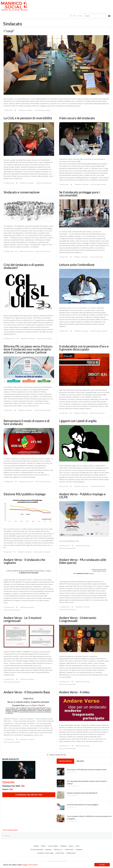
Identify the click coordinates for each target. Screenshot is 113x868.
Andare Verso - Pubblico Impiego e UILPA (82, 496)
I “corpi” (9, 31)
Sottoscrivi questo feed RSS (58, 755)
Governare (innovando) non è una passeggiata (83, 805)
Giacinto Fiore (45, 251)
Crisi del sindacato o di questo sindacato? (24, 266)
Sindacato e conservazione (22, 192)
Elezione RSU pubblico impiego (25, 494)
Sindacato (30, 110)
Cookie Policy (60, 853)
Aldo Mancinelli (47, 183)
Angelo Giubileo (101, 184)
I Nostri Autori (69, 850)
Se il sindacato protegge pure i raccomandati (79, 194)
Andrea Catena (46, 482)
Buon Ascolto (11, 759)
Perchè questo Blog (37, 850)
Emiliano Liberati (46, 110)
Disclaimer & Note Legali (45, 853)
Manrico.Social (19, 6)
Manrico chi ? (58, 850)
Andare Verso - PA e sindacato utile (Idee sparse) (83, 561)
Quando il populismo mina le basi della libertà (82, 793)
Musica (71, 846)
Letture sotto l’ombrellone (77, 265)
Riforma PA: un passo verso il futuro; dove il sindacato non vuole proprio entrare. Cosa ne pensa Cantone (28, 349)
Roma (78, 846)
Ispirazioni (49, 850)
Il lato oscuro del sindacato (77, 118)
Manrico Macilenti (45, 410)
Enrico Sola (99, 257)
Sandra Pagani (47, 339)
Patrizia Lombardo (102, 331)
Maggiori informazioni (30, 865)
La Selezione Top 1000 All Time (29, 795)
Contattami (79, 850)
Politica (43, 846)
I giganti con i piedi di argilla (78, 421)
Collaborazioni (71, 853)
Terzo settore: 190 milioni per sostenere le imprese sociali (87, 770)
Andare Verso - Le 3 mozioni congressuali (23, 619)
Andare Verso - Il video (74, 692)
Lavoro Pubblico (53, 846)
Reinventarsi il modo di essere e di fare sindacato (27, 422)
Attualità (36, 846)
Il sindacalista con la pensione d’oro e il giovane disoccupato (84, 348)
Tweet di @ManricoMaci (10, 830)
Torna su (7, 836)
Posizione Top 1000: (13, 786)
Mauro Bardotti (100, 486)
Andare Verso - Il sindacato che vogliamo (24, 561)
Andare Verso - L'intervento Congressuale (78, 619)
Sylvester (9, 782)
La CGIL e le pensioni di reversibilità (28, 118)
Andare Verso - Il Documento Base (27, 692)
